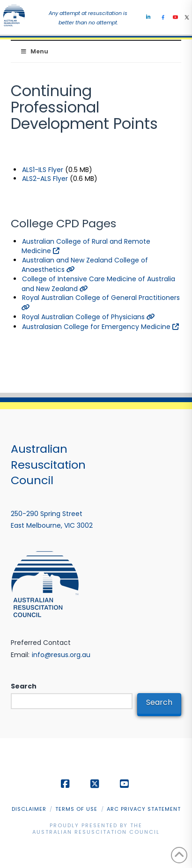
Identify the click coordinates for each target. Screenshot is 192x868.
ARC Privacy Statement (144, 809)
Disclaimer (29, 809)
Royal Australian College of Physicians (89, 317)
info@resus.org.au (61, 655)
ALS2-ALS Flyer (45, 179)
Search (24, 686)
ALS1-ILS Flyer (43, 170)
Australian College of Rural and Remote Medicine (86, 246)
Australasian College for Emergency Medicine (100, 327)
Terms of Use (76, 809)
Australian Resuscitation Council (96, 832)
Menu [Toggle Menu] (34, 51)
